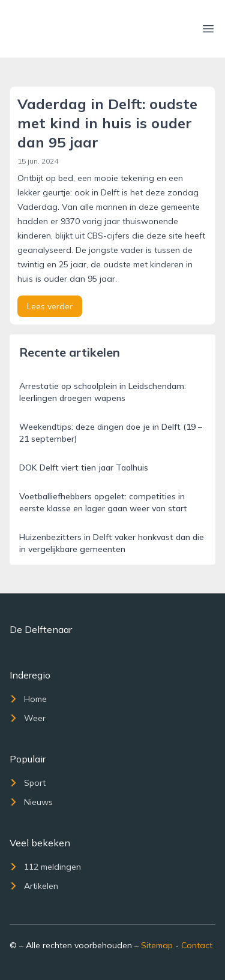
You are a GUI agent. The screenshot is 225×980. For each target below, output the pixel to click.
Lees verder (50, 306)
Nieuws (31, 802)
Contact (197, 945)
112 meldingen (45, 867)
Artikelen (34, 886)
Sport (28, 783)
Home (28, 699)
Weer (28, 718)
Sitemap (157, 945)
